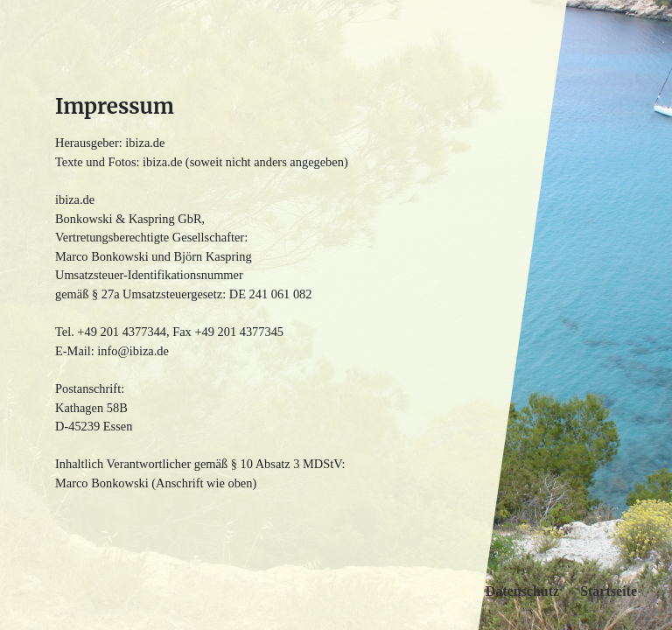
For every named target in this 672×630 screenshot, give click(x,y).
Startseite (609, 591)
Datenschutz (522, 591)
